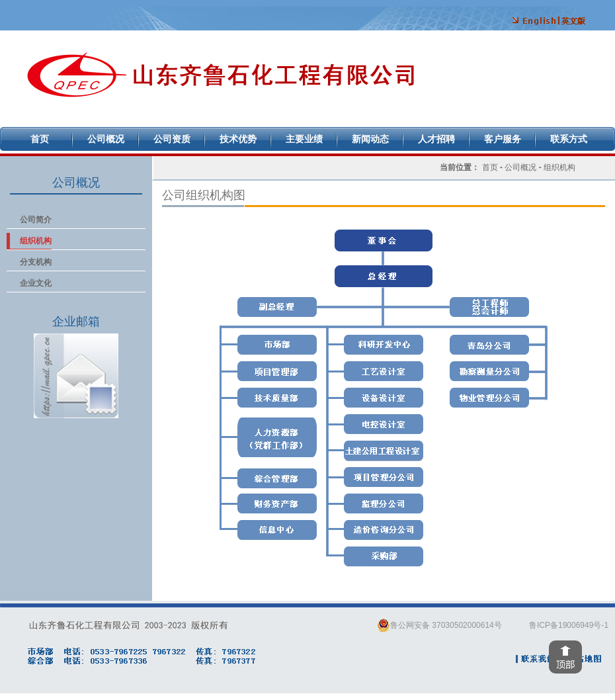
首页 (40, 139)
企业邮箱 (76, 376)
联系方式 (569, 139)
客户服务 (503, 139)
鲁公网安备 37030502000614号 (439, 625)
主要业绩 (304, 139)
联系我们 (536, 659)
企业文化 (36, 283)
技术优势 (238, 139)
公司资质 (172, 139)
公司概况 (106, 139)
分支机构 (36, 262)
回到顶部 (565, 657)
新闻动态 (370, 139)
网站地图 (583, 659)
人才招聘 (436, 139)
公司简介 (36, 220)
